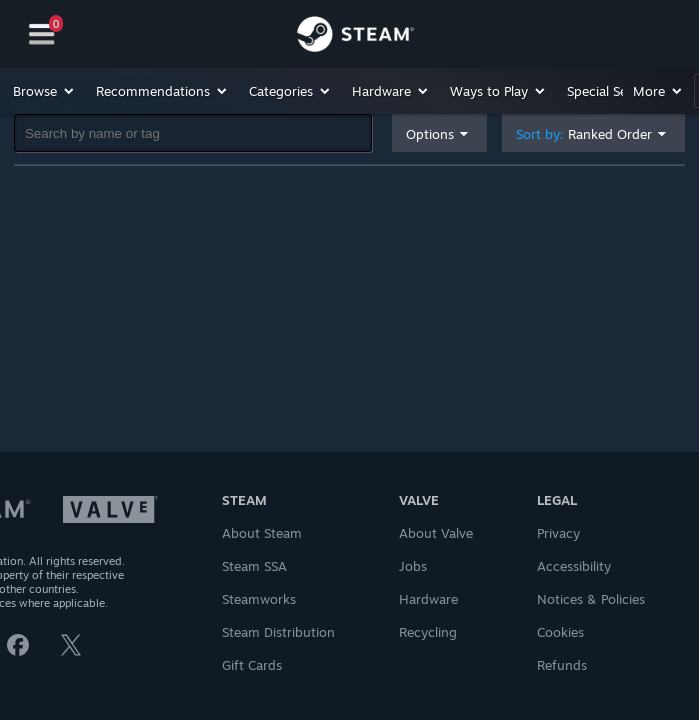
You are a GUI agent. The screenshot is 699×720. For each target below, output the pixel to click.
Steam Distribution (278, 632)
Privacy (558, 533)
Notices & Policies (591, 599)
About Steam (262, 533)
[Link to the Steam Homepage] (355, 37)
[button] (44, 91)
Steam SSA (254, 566)
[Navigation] (42, 34)
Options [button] (430, 134)
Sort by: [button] (584, 134)
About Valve (436, 533)
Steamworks (259, 599)
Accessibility (574, 566)
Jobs (413, 566)
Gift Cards (252, 665)
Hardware (428, 599)
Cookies (560, 632)
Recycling (428, 632)
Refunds (562, 665)
